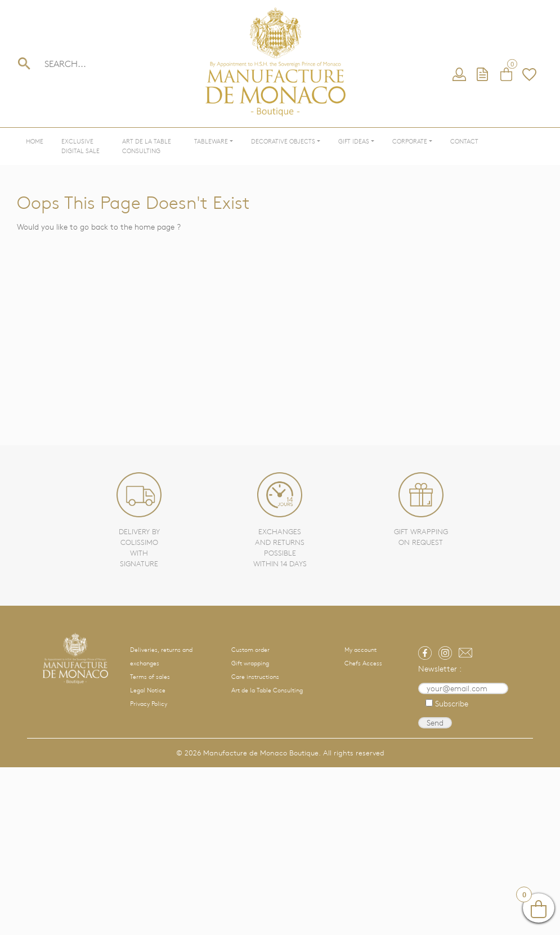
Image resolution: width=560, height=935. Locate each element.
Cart (506, 75)
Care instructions (255, 677)
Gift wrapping (250, 663)
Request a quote (483, 75)
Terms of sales (150, 677)
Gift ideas (354, 141)
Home (35, 141)
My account (459, 75)
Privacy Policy (149, 704)
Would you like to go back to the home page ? (99, 227)
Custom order (250, 650)
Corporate (410, 141)
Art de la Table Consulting (147, 146)
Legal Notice (148, 690)
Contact (464, 141)
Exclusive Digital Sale (80, 146)
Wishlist (530, 75)
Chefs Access (363, 663)
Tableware (211, 141)
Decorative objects (283, 141)
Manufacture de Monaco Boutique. (262, 753)
